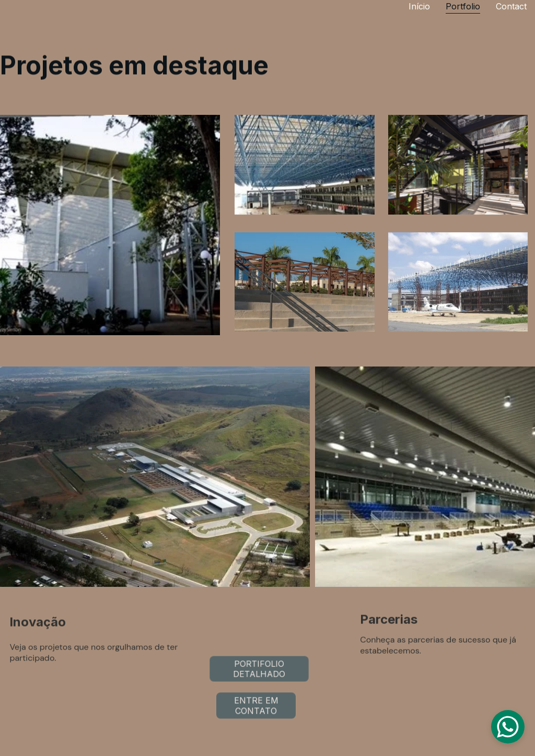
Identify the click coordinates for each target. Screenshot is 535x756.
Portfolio (463, 6)
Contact (511, 6)
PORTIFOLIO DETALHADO (259, 669)
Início (419, 6)
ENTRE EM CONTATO (256, 707)
